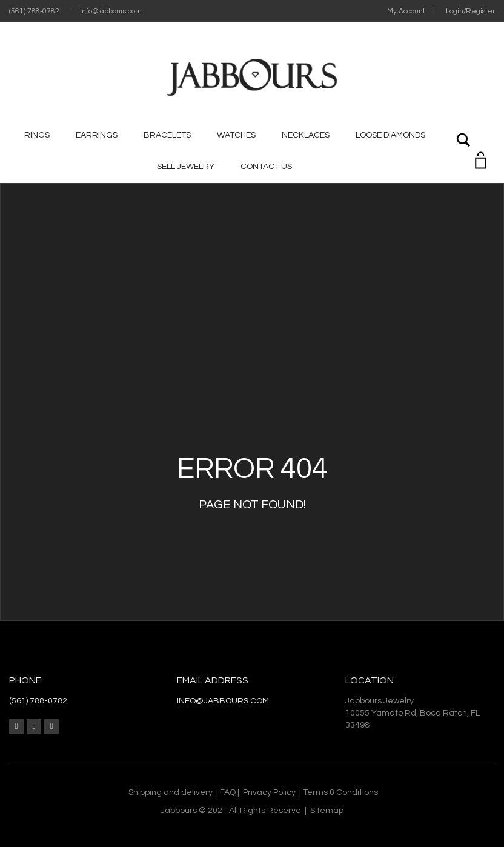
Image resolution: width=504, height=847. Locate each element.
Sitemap (327, 811)
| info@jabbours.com (104, 11)
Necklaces (306, 135)
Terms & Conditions (340, 792)
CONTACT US (266, 167)
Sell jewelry (186, 167)
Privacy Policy (269, 792)
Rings (37, 135)
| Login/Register (464, 11)
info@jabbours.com (223, 701)
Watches (236, 135)
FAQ (228, 792)
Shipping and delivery (171, 792)
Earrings (97, 135)
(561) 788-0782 (34, 11)
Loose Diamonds (390, 135)
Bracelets (167, 135)
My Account (406, 11)
